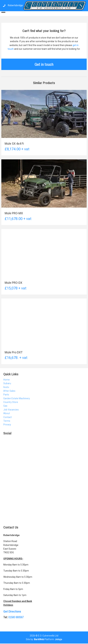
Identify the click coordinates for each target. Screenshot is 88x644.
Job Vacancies (11, 410)
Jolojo (59, 639)
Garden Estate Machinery (17, 398)
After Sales (9, 391)
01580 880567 (16, 617)
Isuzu (6, 387)
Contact (8, 417)
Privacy (7, 425)
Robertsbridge (44, 5)
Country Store (11, 402)
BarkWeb (39, 639)
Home (7, 380)
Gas (5, 406)
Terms (7, 421)
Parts (6, 395)
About (7, 413)
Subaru (7, 383)
